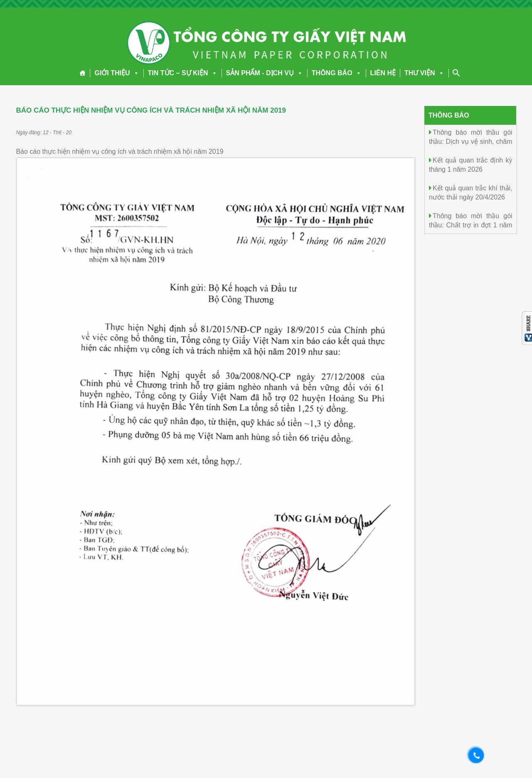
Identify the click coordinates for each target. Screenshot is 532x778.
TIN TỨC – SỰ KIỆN (183, 73)
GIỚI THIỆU (117, 73)
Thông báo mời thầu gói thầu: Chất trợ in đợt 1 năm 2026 (471, 225)
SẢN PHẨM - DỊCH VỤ (265, 73)
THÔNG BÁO (337, 73)
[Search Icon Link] (456, 73)
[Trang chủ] (83, 73)
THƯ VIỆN (424, 73)
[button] (135, 73)
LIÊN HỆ (383, 73)
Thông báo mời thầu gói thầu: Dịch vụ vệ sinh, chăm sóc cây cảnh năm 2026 (471, 141)
